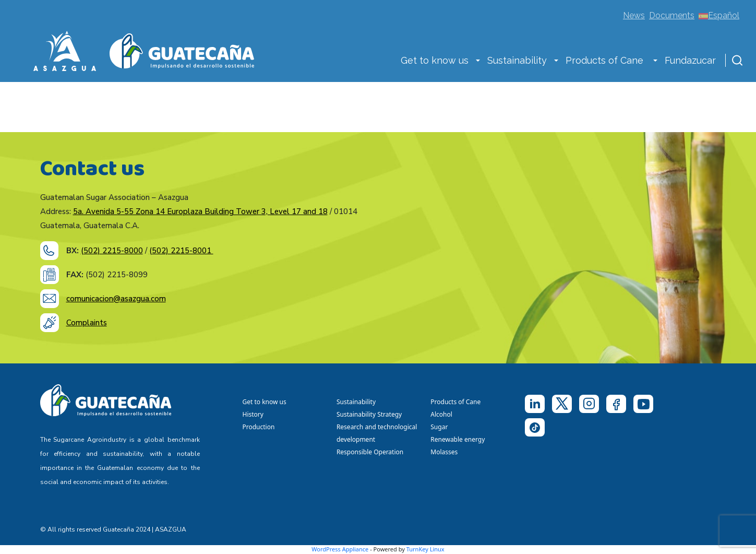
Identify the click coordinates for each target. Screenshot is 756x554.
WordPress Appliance (340, 549)
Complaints (87, 323)
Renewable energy (458, 439)
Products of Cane (606, 60)
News (634, 15)
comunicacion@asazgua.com (116, 299)
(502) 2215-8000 (112, 251)
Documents (672, 15)
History (253, 414)
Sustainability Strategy (369, 414)
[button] (478, 62)
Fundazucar (690, 60)
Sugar (439, 427)
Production (259, 427)
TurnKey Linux (425, 549)
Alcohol (441, 414)
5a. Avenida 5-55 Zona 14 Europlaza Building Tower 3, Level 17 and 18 (200, 211)
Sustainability (517, 60)
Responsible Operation (372, 452)
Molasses (444, 452)
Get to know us (435, 60)
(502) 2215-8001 (181, 251)
